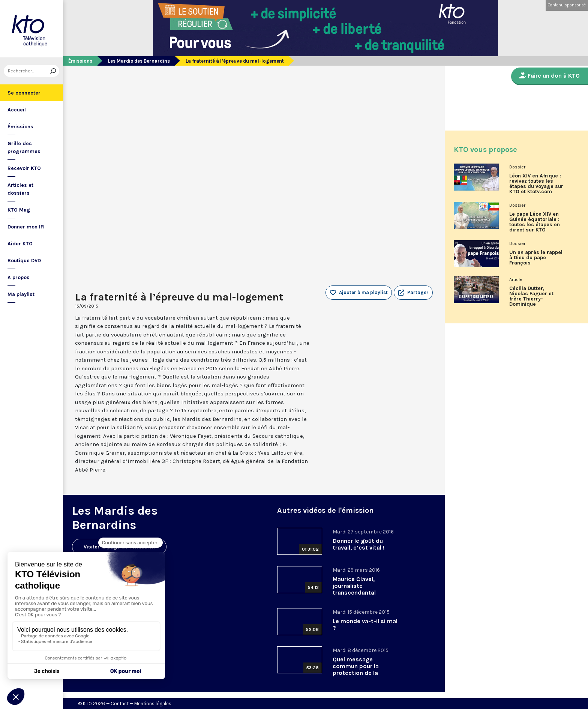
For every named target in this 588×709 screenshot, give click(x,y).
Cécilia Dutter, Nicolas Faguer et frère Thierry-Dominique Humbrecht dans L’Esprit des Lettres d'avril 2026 (534, 299)
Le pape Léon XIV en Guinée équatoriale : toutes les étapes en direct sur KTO (535, 222)
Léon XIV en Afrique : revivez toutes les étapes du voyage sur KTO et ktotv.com (536, 184)
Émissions (20, 127)
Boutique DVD (24, 261)
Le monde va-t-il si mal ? (365, 624)
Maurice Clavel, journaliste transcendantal (354, 586)
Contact (120, 704)
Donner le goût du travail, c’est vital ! (359, 544)
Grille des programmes (24, 147)
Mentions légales (153, 704)
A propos (19, 277)
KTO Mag (19, 210)
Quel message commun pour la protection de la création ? (356, 669)
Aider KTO (20, 244)
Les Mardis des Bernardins (139, 61)
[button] (413, 293)
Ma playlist (21, 294)
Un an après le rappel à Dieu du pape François (536, 258)
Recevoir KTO (24, 168)
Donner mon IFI (26, 227)
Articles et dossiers (20, 189)
